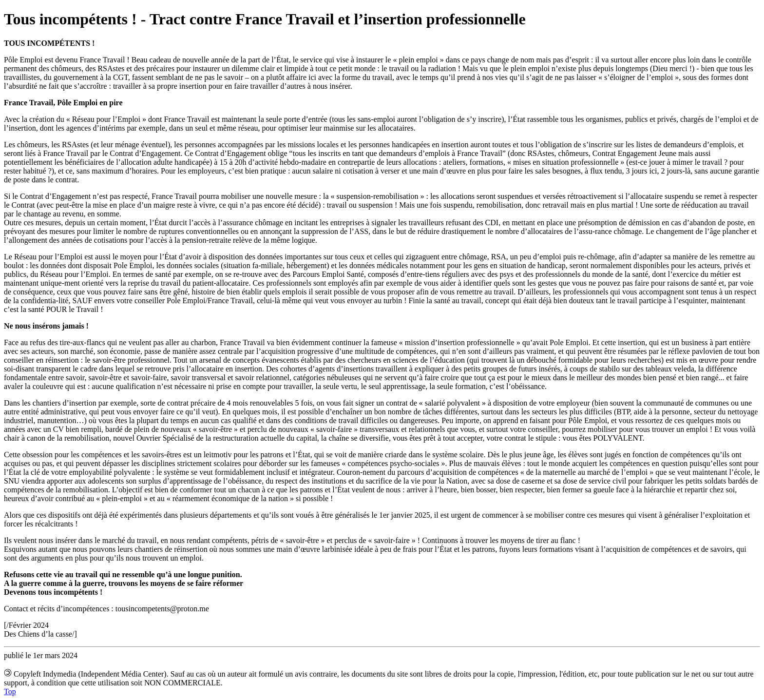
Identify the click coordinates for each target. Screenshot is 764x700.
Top (10, 691)
